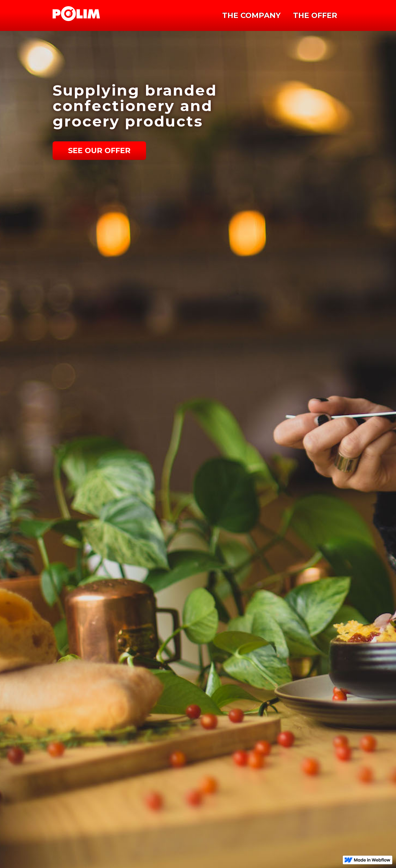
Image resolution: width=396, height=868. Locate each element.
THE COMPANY (251, 15)
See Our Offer (99, 150)
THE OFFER (315, 15)
